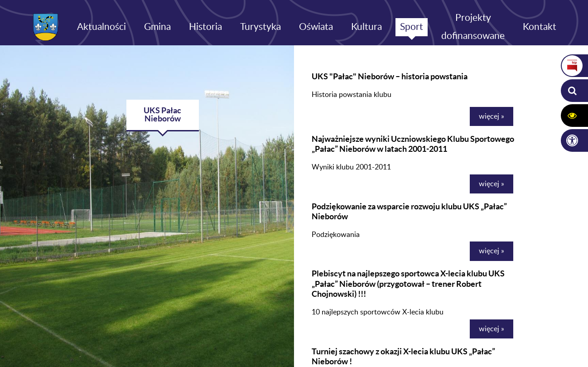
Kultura (366, 27)
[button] (572, 91)
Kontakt (540, 27)
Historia (205, 27)
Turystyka (260, 27)
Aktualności (101, 27)
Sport (412, 27)
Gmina (157, 27)
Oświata (316, 27)
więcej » (492, 116)
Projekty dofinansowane (473, 27)
